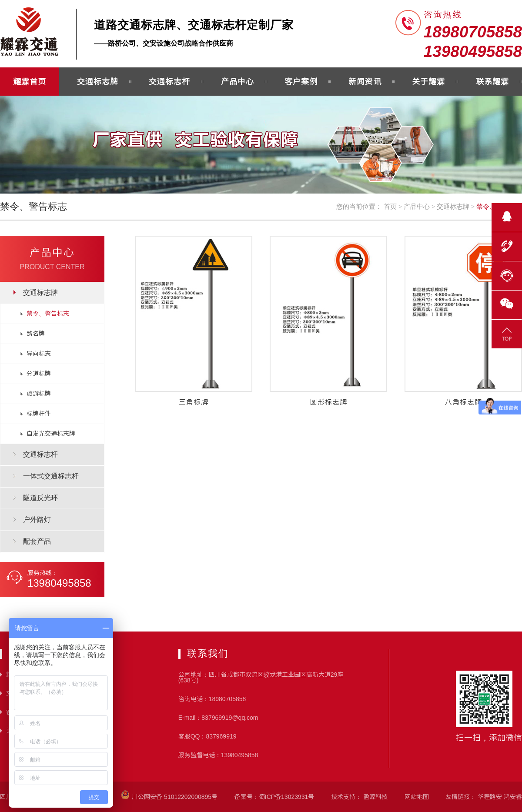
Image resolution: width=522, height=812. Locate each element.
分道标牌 (39, 374)
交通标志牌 (98, 81)
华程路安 (490, 797)
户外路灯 (37, 520)
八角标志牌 (463, 402)
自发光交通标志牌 (51, 434)
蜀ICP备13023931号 (287, 797)
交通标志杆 (169, 81)
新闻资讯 (365, 81)
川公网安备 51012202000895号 (169, 797)
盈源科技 (375, 797)
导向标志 (39, 354)
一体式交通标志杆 (51, 476)
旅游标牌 (39, 394)
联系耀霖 (492, 81)
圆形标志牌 (329, 402)
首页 (390, 207)
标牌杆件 (39, 414)
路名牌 (36, 334)
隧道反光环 (40, 498)
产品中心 (238, 81)
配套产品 (37, 541)
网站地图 (417, 797)
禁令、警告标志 (48, 314)
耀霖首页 (30, 81)
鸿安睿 (513, 797)
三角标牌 (194, 402)
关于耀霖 (428, 81)
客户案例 (301, 81)
